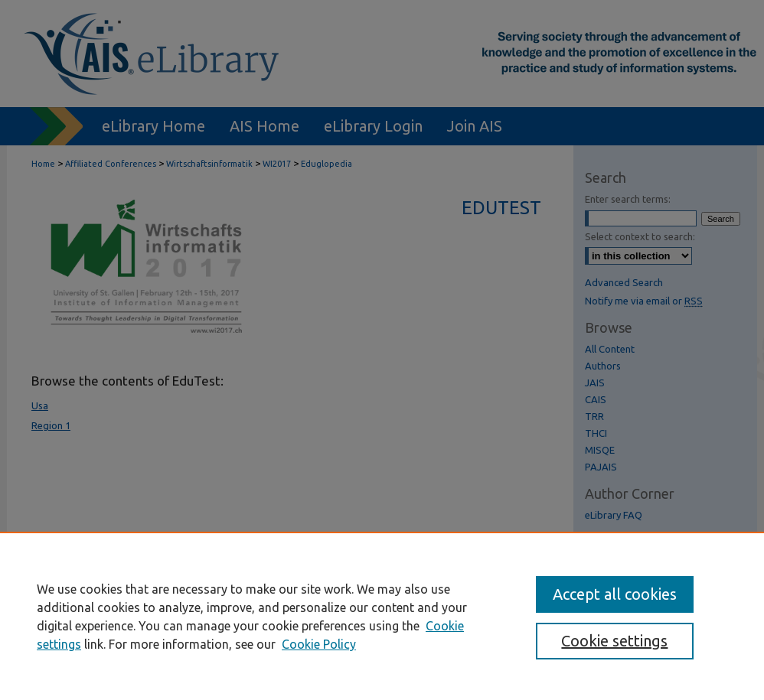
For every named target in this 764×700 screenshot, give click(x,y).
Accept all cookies (615, 594)
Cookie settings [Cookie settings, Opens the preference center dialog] (614, 641)
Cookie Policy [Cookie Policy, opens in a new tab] (319, 644)
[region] (382, 616)
